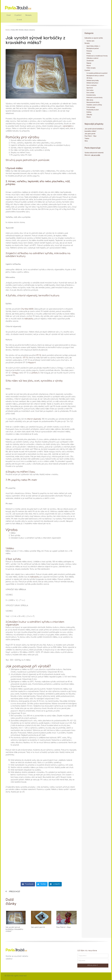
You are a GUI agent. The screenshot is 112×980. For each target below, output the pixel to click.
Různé (89, 66)
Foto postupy (91, 107)
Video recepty (91, 68)
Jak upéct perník (38, 927)
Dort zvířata (90, 93)
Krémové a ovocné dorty (95, 98)
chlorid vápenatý (34, 419)
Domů (8, 30)
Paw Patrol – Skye (63, 927)
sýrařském (67, 126)
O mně (19, 20)
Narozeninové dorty (93, 102)
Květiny (89, 112)
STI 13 (25, 358)
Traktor (87, 139)
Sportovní (90, 88)
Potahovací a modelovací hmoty (97, 56)
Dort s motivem (92, 85)
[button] (28, 884)
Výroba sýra (90, 41)
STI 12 (39, 355)
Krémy (89, 53)
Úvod (9, 15)
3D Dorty (89, 78)
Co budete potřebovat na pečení (97, 73)
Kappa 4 (32, 363)
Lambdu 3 (35, 373)
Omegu (15, 373)
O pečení (18, 15)
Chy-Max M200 (27, 309)
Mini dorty (90, 100)
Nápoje (89, 63)
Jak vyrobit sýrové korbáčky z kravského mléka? (14, 929)
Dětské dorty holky (93, 81)
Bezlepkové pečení (93, 49)
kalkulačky (29, 319)
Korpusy (89, 51)
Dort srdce (90, 90)
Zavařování (90, 61)
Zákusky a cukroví (92, 58)
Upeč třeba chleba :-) (93, 46)
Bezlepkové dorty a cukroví (95, 76)
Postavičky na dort (93, 110)
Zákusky (89, 115)
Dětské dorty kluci (92, 83)
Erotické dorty (91, 95)
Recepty (28, 15)
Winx (86, 141)
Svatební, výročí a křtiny (94, 105)
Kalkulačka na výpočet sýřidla (94, 38)
